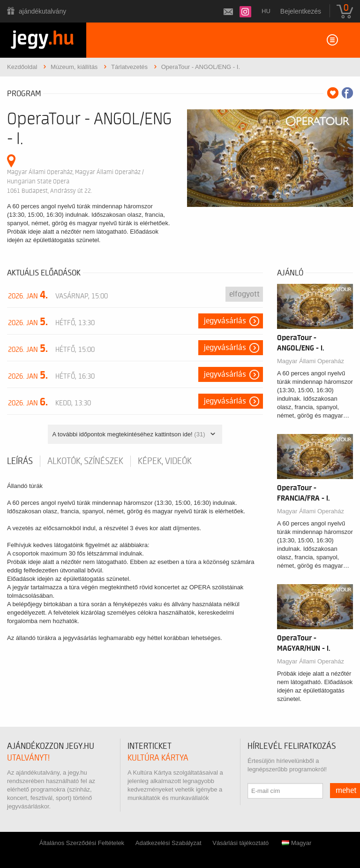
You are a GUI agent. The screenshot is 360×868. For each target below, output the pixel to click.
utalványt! (28, 758)
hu (266, 11)
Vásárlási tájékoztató (240, 843)
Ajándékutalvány (42, 11)
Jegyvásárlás (225, 321)
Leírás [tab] (20, 461)
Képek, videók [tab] (165, 461)
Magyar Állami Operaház (311, 361)
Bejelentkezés (301, 11)
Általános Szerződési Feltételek (82, 843)
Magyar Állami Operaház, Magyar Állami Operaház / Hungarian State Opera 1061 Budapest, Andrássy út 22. (75, 181)
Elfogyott (244, 294)
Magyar (296, 843)
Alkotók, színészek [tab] (85, 461)
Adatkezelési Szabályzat (169, 843)
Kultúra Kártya (158, 758)
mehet (346, 791)
